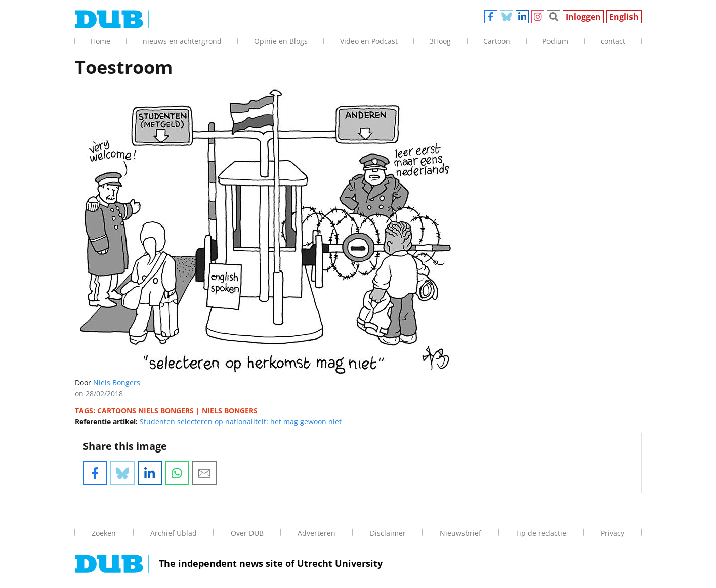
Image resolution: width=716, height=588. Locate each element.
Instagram (538, 17)
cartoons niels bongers (145, 410)
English (624, 17)
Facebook (491, 17)
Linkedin (522, 17)
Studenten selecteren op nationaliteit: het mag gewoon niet (241, 421)
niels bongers (230, 410)
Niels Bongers (117, 382)
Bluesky (507, 17)
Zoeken (554, 17)
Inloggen (583, 17)
